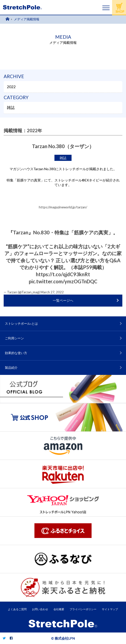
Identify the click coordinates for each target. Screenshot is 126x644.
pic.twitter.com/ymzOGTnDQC (63, 281)
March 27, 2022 (52, 292)
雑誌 (11, 107)
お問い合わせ (40, 609)
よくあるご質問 (17, 609)
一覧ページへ (63, 300)
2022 (11, 87)
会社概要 (59, 609)
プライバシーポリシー (83, 609)
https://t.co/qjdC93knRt (63, 274)
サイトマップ (110, 609)
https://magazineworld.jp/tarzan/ (63, 207)
